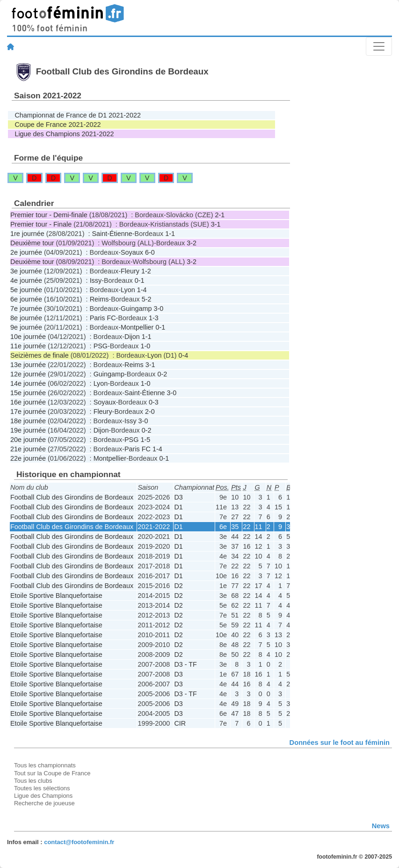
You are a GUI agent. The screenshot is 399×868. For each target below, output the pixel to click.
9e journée (26, 327)
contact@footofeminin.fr (79, 842)
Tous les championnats (45, 765)
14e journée (28, 383)
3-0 (158, 309)
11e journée (28, 346)
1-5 (145, 440)
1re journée (27, 234)
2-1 (220, 215)
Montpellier (137, 327)
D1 (178, 507)
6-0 (150, 252)
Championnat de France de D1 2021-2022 (78, 115)
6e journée (26, 299)
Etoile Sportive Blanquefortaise (56, 596)
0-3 (154, 402)
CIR (180, 723)
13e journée (28, 365)
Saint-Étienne (112, 234)
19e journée (28, 430)
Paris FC (103, 318)
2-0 (150, 412)
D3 (178, 497)
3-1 (216, 224)
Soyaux (132, 252)
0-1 (140, 280)
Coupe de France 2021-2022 (58, 125)
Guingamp (136, 309)
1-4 (142, 290)
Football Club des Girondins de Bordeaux (72, 497)
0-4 (183, 355)
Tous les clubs (33, 781)
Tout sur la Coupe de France (52, 773)
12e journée (28, 374)
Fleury (130, 271)
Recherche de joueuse (44, 803)
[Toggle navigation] (379, 46)
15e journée (28, 393)
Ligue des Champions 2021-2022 (64, 134)
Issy (96, 280)
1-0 (145, 346)
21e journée (28, 449)
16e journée (28, 402)
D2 (178, 586)
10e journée (28, 337)
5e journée (26, 290)
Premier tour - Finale (41, 224)
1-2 (146, 271)
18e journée (28, 421)
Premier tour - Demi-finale (49, 215)
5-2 (147, 299)
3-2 (192, 243)
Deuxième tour (32, 243)
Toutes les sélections (42, 788)
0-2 (162, 374)
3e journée (26, 271)
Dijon (132, 337)
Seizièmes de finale (40, 355)
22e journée (28, 458)
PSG (101, 346)
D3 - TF (185, 664)
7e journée (26, 309)
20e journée (28, 440)
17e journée (28, 412)
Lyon (128, 290)
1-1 (170, 234)
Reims (99, 299)
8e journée (26, 318)
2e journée (26, 252)
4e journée (26, 280)
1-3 (154, 318)
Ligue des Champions (43, 796)
